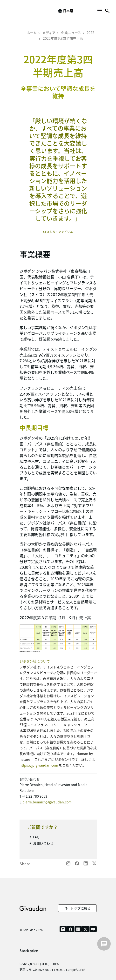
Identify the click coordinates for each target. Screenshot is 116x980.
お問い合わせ (43, 843)
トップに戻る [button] (81, 908)
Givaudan (33, 908)
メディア (49, 33)
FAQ (36, 837)
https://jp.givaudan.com (39, 765)
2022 (90, 33)
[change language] (65, 11)
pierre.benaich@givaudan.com (47, 802)
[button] (100, 11)
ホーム (32, 33)
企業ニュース (71, 33)
